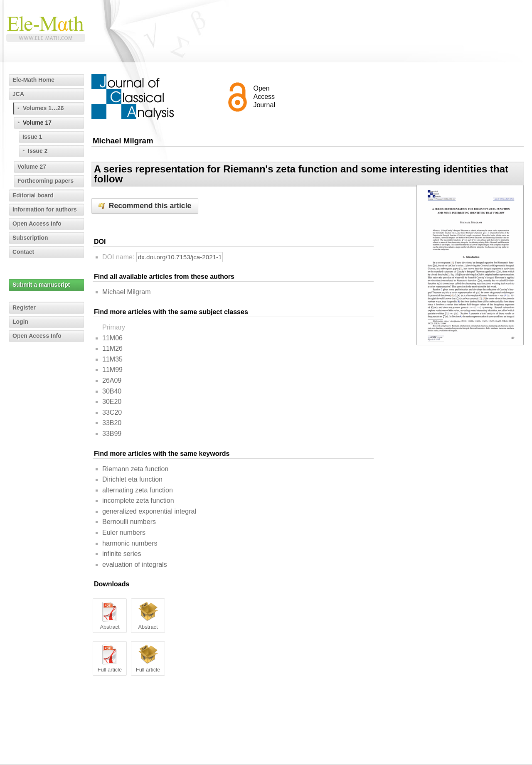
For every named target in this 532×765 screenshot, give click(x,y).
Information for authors (45, 209)
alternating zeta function (138, 490)
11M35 (112, 359)
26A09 (112, 380)
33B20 (112, 423)
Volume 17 (37, 123)
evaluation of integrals (135, 565)
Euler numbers (124, 533)
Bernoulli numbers (129, 522)
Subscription (30, 238)
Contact (23, 252)
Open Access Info (37, 224)
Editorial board (33, 195)
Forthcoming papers (46, 181)
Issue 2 (38, 151)
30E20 (112, 402)
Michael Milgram (126, 292)
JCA (18, 94)
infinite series (122, 554)
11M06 (112, 338)
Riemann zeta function (135, 469)
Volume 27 (32, 167)
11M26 (112, 348)
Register (24, 307)
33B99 (112, 434)
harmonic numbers (130, 543)
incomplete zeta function (138, 501)
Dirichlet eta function (132, 479)
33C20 (112, 412)
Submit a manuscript (41, 285)
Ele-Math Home (33, 80)
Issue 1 (32, 137)
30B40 (112, 391)
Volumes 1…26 (43, 108)
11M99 (112, 370)
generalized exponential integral (149, 511)
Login (20, 322)
